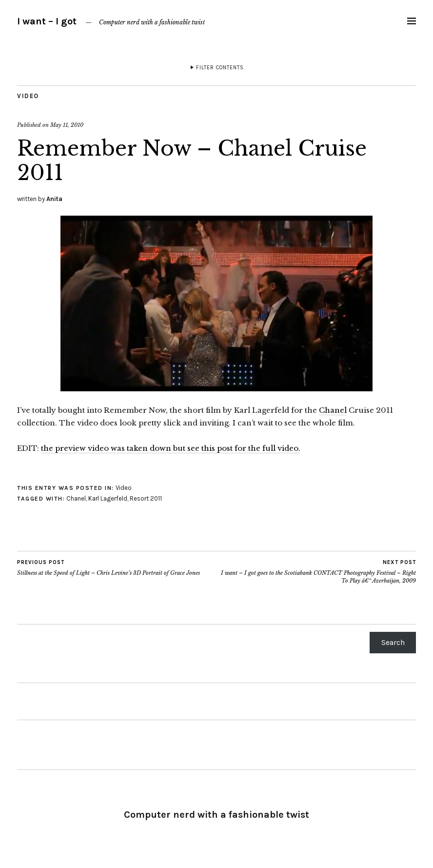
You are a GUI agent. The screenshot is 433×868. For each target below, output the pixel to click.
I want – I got (47, 21)
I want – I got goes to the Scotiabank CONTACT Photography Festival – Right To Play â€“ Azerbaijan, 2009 (316, 571)
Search (393, 642)
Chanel (333, 410)
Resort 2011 (146, 498)
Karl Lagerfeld (108, 498)
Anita (54, 199)
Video (28, 96)
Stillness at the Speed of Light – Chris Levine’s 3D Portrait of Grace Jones (108, 567)
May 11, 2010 (67, 125)
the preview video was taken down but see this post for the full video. (171, 448)
